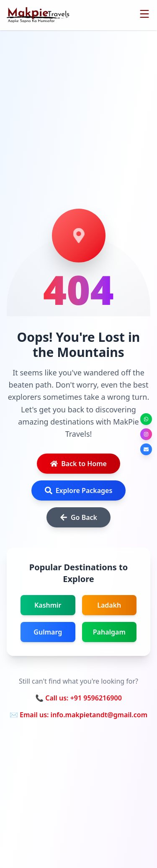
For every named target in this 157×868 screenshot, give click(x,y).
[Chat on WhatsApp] (146, 419)
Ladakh (109, 605)
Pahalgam (109, 632)
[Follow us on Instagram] (146, 434)
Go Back (78, 517)
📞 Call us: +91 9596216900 (78, 698)
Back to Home (78, 464)
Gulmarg (48, 632)
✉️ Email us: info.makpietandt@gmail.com (78, 715)
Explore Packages (79, 490)
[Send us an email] (146, 449)
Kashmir (48, 605)
